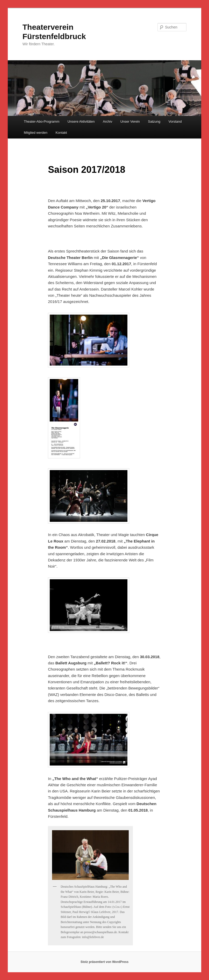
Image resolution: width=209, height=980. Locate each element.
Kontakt (61, 133)
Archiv (107, 121)
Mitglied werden (36, 133)
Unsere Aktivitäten (81, 121)
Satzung (154, 121)
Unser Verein (130, 121)
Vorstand (175, 121)
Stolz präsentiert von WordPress (105, 962)
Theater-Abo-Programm (42, 121)
